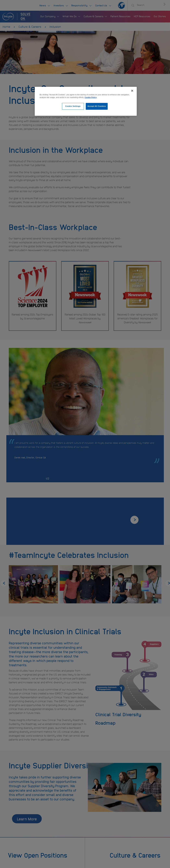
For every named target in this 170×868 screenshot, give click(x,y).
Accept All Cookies (97, 106)
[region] (86, 101)
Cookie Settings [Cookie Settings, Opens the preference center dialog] (73, 106)
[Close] (132, 91)
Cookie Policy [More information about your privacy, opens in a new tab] (91, 97)
